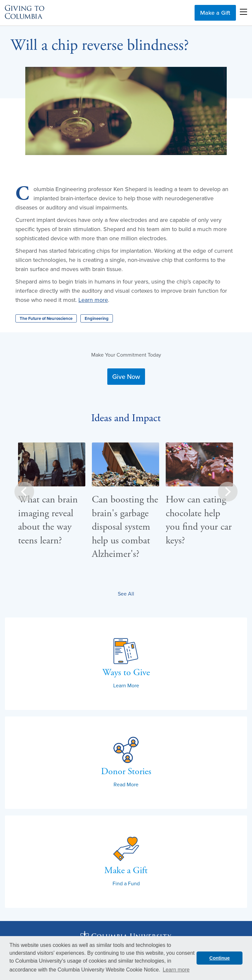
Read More (126, 784)
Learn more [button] (176, 970)
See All (126, 594)
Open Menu (243, 12)
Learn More (126, 685)
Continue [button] (220, 958)
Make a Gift (215, 13)
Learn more (93, 300)
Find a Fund (126, 883)
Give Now (126, 376)
